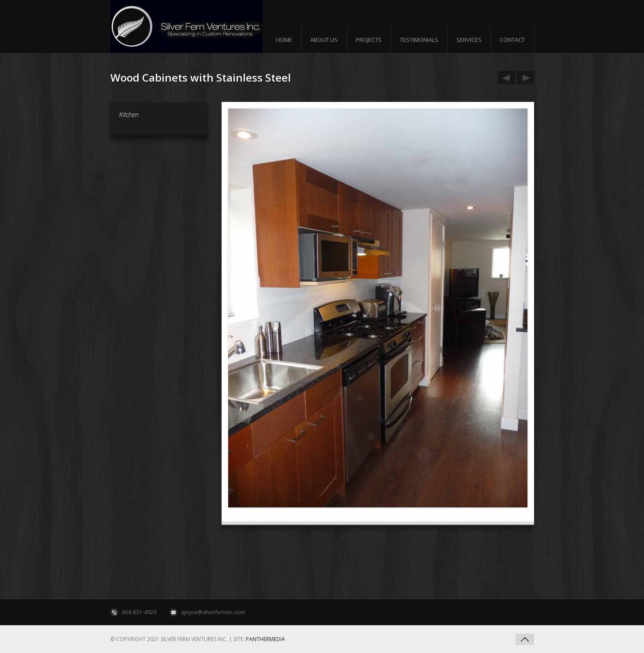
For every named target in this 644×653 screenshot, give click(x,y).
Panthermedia (266, 639)
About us (324, 40)
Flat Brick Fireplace (524, 78)
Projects (369, 40)
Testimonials (419, 40)
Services (469, 40)
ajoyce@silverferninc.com (213, 612)
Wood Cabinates (505, 78)
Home (284, 40)
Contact (512, 40)
